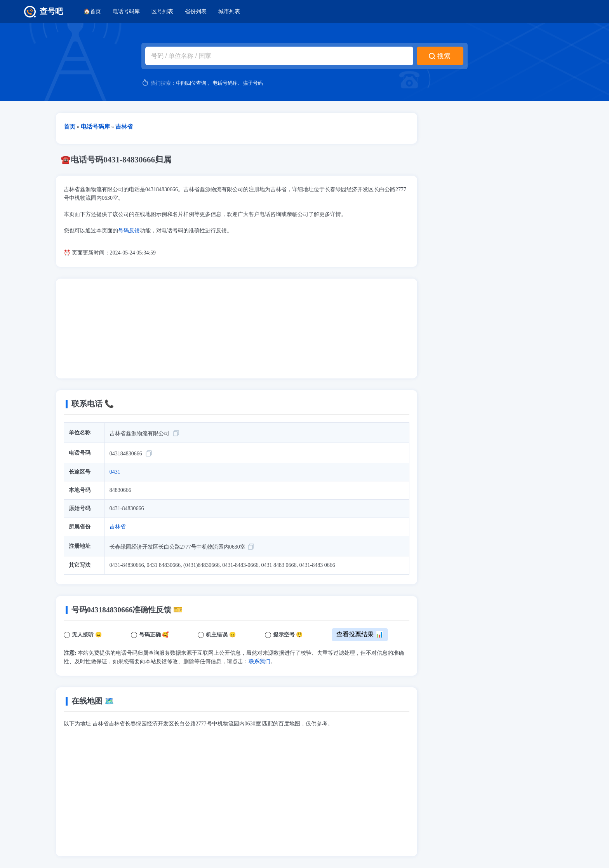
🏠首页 (92, 11)
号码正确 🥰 (154, 635)
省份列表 (196, 11)
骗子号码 (253, 83)
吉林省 (118, 527)
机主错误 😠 (221, 635)
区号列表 (162, 11)
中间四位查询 (191, 83)
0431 (115, 472)
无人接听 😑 (87, 635)
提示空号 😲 (288, 635)
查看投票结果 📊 (360, 634)
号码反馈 (129, 231)
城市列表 (229, 11)
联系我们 (259, 661)
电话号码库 (126, 11)
